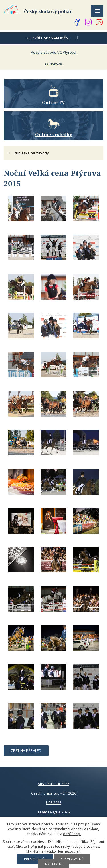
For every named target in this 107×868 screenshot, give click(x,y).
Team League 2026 (53, 812)
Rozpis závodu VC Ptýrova (53, 52)
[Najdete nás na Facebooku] (77, 22)
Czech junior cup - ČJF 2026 (54, 793)
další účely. (72, 834)
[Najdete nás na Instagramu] (88, 22)
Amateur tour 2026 (53, 784)
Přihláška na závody (31, 153)
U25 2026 (54, 803)
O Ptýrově (53, 64)
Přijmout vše (35, 859)
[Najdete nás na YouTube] (99, 22)
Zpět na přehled (26, 751)
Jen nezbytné (72, 859)
